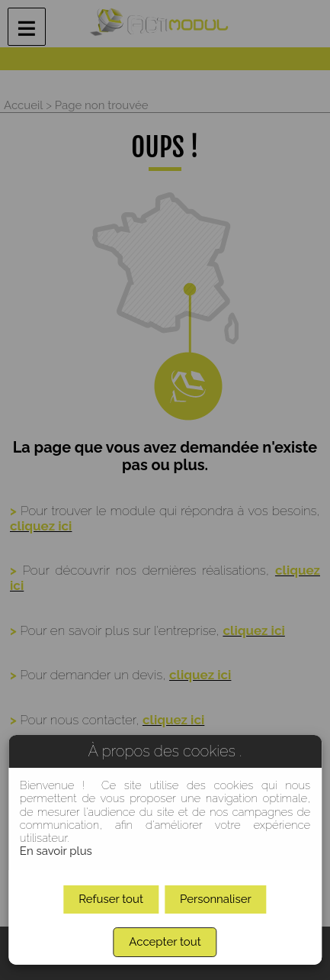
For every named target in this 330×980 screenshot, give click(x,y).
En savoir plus (56, 851)
